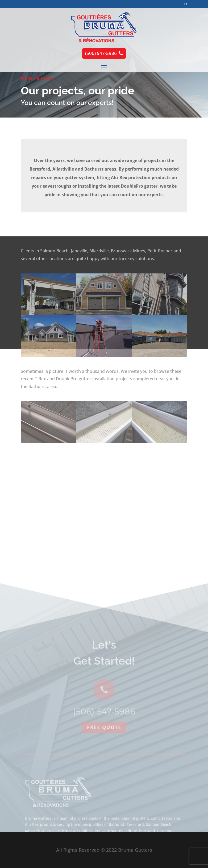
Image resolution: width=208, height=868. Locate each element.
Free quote (104, 769)
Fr (185, 4)
